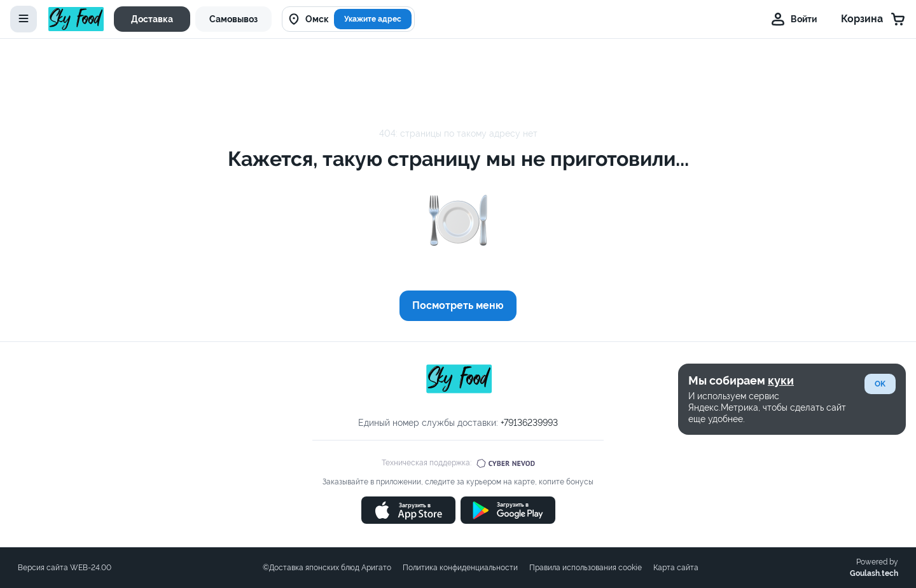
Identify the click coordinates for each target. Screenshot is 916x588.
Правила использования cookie (586, 568)
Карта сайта (676, 568)
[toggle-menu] (24, 19)
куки (781, 380)
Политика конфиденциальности (460, 568)
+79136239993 (529, 423)
